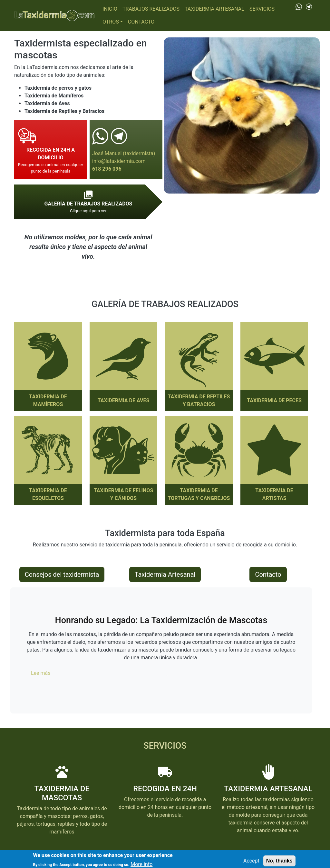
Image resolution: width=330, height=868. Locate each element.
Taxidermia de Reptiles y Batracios (199, 400)
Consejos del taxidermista (62, 574)
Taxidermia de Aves (124, 400)
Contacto (141, 22)
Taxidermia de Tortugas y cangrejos (199, 494)
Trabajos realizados (151, 9)
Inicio (110, 9)
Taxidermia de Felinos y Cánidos (124, 494)
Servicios (262, 9)
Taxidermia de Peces (274, 400)
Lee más (41, 673)
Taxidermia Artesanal (214, 9)
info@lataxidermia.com (119, 161)
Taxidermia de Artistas (274, 494)
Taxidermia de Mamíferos (48, 400)
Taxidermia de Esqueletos (48, 494)
